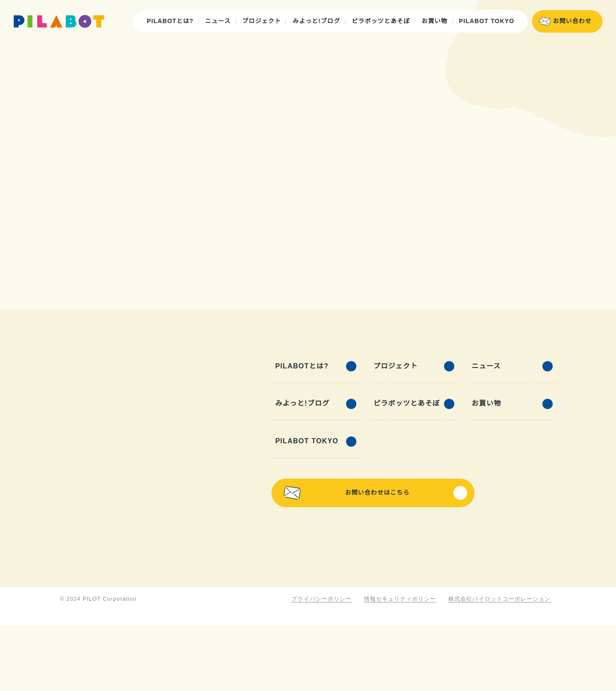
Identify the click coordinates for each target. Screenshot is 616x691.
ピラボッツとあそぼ (382, 21)
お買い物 (435, 21)
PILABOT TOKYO (487, 21)
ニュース (219, 21)
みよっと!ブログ (318, 21)
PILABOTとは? (172, 21)
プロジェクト (263, 21)
